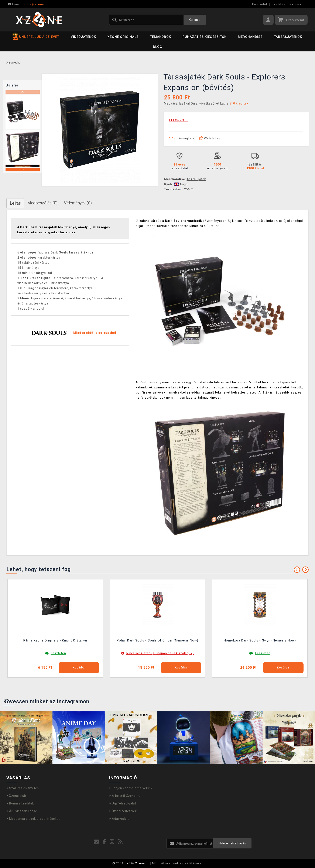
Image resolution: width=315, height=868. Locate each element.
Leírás (15, 203)
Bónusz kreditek (20, 803)
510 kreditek (239, 103)
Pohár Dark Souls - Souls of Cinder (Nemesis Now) (157, 640)
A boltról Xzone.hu (125, 796)
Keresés (195, 20)
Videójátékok (83, 37)
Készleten (58, 653)
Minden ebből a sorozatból (95, 333)
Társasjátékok (288, 37)
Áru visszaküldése (22, 811)
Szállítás (278, 4)
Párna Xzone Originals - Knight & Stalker (55, 640)
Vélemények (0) (78, 203)
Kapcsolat (260, 4)
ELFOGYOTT (179, 120)
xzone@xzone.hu (28, 4)
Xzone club (298, 4)
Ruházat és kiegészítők (204, 37)
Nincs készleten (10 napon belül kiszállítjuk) (160, 653)
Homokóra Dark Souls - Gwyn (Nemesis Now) (260, 640)
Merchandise (250, 37)
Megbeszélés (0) (42, 203)
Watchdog (209, 138)
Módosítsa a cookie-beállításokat (33, 819)
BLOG (158, 47)
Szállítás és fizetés (23, 788)
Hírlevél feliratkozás (232, 843)
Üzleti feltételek (123, 811)
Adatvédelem (121, 819)
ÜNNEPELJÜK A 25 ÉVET (36, 37)
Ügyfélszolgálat (123, 803)
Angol (182, 184)
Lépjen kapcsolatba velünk (131, 788)
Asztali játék (196, 179)
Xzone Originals (123, 37)
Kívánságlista (182, 138)
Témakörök (160, 37)
